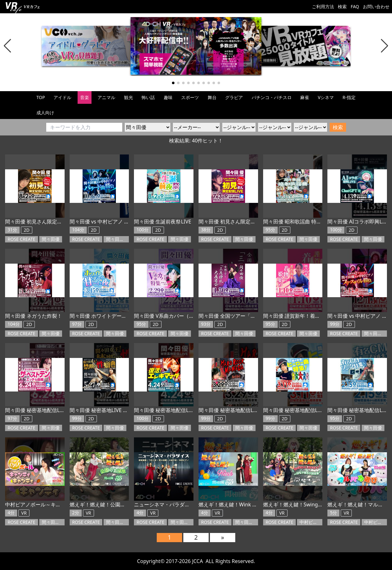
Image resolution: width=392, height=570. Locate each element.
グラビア (234, 97)
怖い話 (148, 97)
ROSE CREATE (22, 239)
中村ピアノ (311, 522)
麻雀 (305, 97)
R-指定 (349, 97)
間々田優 (51, 239)
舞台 (212, 97)
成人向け (45, 113)
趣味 (168, 97)
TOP (41, 97)
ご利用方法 (323, 6)
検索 (342, 6)
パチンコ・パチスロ (272, 97)
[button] (7, 46)
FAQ (355, 6)
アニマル (106, 97)
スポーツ (190, 97)
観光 (129, 97)
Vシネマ (326, 97)
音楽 (85, 97)
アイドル (62, 97)
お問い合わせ (376, 6)
